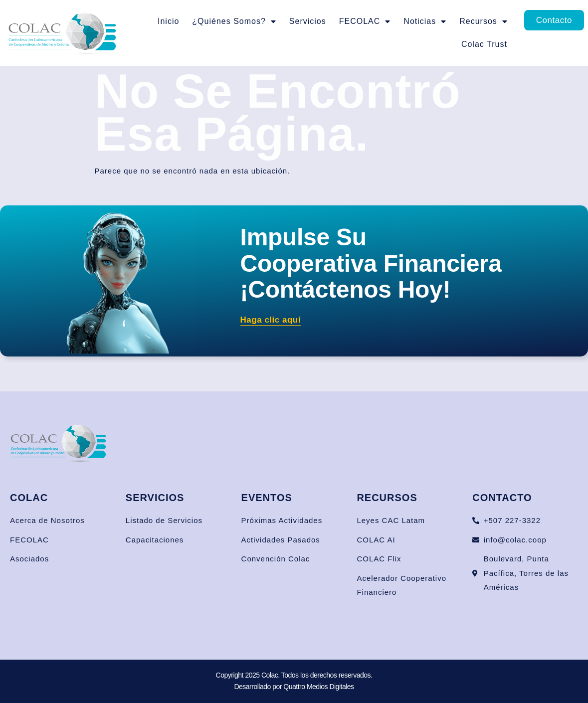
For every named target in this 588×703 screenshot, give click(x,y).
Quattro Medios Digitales (318, 687)
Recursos (484, 21)
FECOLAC (365, 21)
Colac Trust (484, 44)
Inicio (168, 21)
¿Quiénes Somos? (234, 21)
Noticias (425, 21)
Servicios (308, 21)
